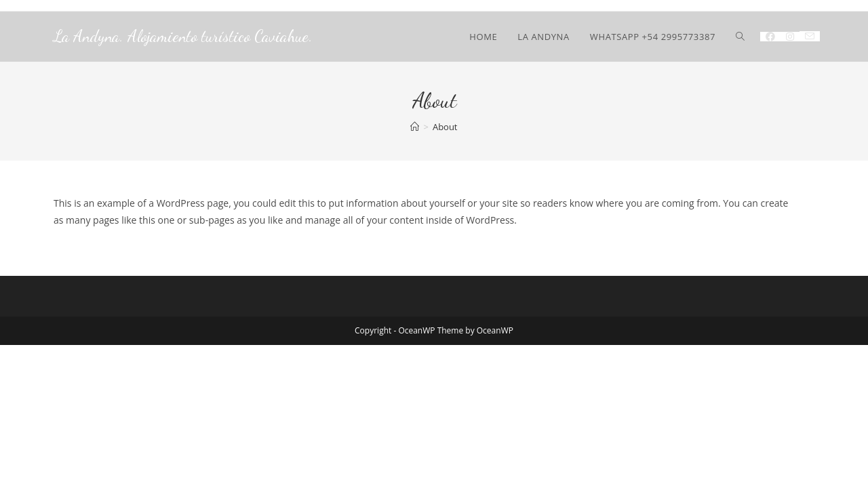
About (445, 127)
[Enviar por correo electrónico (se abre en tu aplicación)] (810, 36)
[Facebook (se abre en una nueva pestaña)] (770, 37)
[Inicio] (415, 127)
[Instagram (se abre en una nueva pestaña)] (790, 37)
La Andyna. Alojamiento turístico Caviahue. (183, 36)
